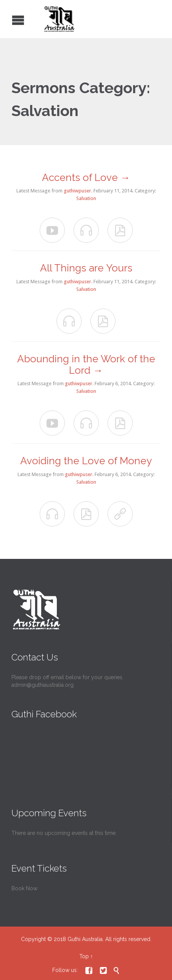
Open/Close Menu (7, 19)
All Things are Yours (86, 268)
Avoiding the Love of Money (86, 461)
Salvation (86, 198)
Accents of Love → (86, 178)
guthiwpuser (77, 191)
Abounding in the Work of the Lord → (86, 365)
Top (84, 956)
